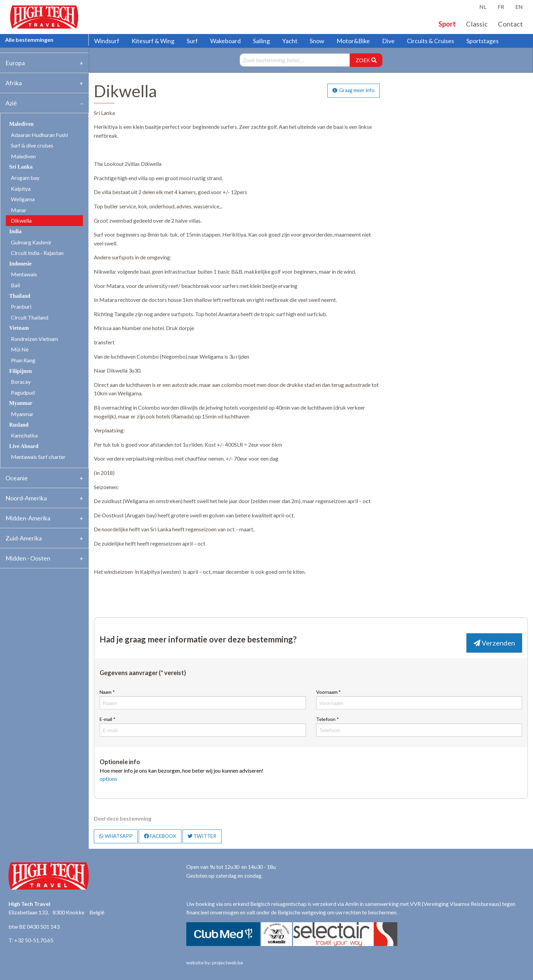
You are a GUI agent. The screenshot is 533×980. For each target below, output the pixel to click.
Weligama (23, 199)
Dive (388, 41)
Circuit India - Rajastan (37, 253)
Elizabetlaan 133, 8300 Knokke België (56, 912)
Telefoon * (419, 726)
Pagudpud (23, 392)
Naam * (203, 699)
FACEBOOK (160, 836)
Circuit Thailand (30, 317)
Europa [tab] (15, 63)
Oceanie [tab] (17, 478)
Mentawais (24, 274)
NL (483, 7)
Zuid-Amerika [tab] (24, 538)
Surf (192, 41)
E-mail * (203, 726)
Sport (447, 24)
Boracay (21, 382)
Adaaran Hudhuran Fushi (39, 135)
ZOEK (366, 60)
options (108, 779)
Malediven (23, 156)
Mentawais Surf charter (38, 457)
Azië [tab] (11, 103)
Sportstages (483, 41)
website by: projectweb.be (215, 962)
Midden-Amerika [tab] (28, 518)
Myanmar (22, 414)
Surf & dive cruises (32, 145)
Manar (19, 210)
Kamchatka (24, 435)
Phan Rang (23, 360)
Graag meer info (354, 90)
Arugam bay (25, 178)
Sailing (261, 41)
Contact (510, 24)
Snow (317, 41)
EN (519, 7)
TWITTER (202, 836)
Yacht (290, 41)
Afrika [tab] (14, 83)
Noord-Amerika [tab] (26, 498)
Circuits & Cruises (431, 41)
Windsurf (107, 41)
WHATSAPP (116, 836)
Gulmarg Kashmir (31, 242)
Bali (15, 285)
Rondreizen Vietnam (35, 339)
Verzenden (494, 643)
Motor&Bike (353, 41)
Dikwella (21, 220)
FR (501, 7)
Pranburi (21, 306)
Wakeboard (225, 41)
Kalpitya (21, 188)
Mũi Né (20, 349)
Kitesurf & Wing (153, 41)
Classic (477, 24)
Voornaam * (419, 699)
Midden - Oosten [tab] (28, 558)
